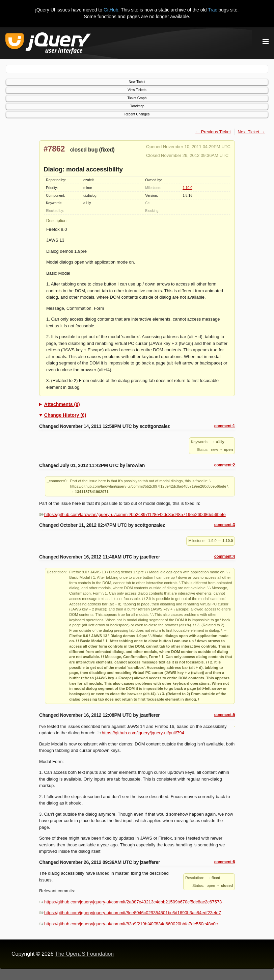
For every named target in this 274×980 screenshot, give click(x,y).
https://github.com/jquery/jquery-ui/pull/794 (141, 733)
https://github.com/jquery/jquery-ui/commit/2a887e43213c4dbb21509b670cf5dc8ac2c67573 (130, 902)
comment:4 (225, 556)
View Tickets (137, 90)
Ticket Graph (137, 98)
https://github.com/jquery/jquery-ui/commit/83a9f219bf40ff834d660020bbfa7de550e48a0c (128, 924)
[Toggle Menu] (266, 42)
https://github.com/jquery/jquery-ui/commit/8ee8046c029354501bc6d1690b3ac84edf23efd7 (130, 913)
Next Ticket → (251, 132)
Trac (212, 10)
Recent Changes (137, 114)
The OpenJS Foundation (84, 954)
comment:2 (225, 465)
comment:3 (225, 525)
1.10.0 (187, 188)
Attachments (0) (62, 404)
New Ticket (137, 82)
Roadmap (137, 106)
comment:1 (225, 426)
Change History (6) (65, 415)
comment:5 (225, 715)
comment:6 (225, 862)
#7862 (54, 149)
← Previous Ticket (213, 132)
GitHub (111, 10)
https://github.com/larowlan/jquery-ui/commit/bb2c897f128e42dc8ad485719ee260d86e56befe (132, 514)
